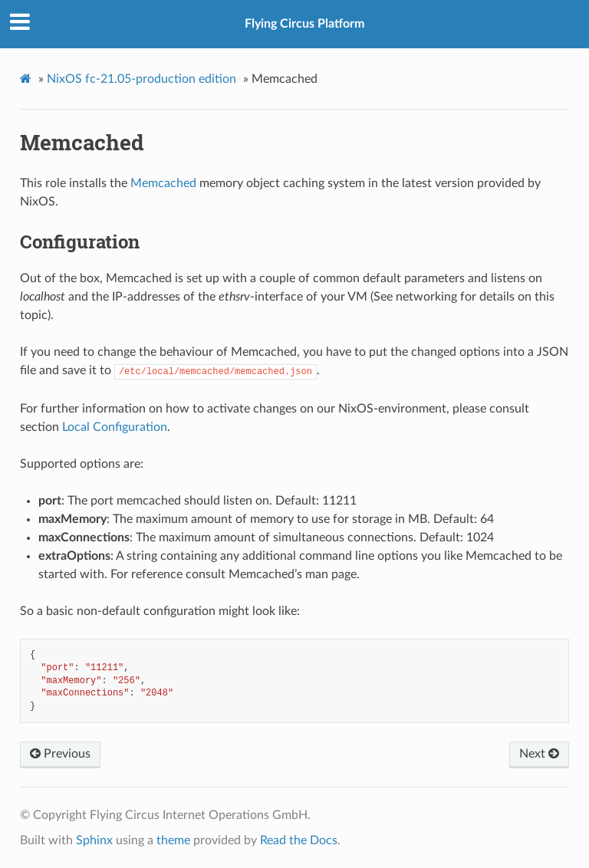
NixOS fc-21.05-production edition (141, 79)
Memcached (163, 183)
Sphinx (94, 840)
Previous (60, 754)
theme (173, 840)
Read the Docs (299, 840)
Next (539, 754)
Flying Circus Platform (304, 24)
